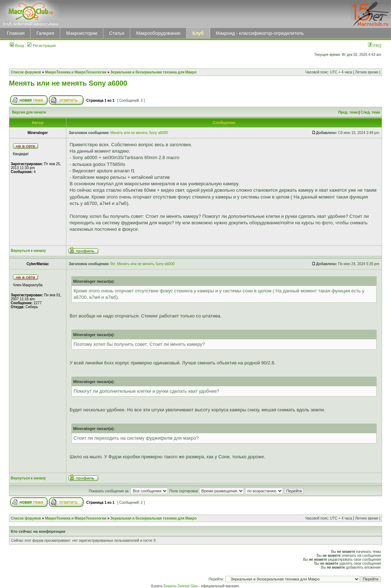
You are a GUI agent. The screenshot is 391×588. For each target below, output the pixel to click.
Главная (16, 33)
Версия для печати (29, 112)
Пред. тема (348, 112)
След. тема (370, 112)
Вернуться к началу (28, 251)
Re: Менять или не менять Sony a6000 (143, 264)
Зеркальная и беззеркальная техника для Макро (154, 72)
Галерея (45, 33)
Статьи (117, 33)
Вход (17, 46)
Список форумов (26, 72)
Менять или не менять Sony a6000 (68, 83)
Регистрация (41, 46)
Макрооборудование (158, 33)
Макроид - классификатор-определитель (260, 33)
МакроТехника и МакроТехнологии (76, 72)
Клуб (198, 33)
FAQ (375, 46)
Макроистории (82, 33)
